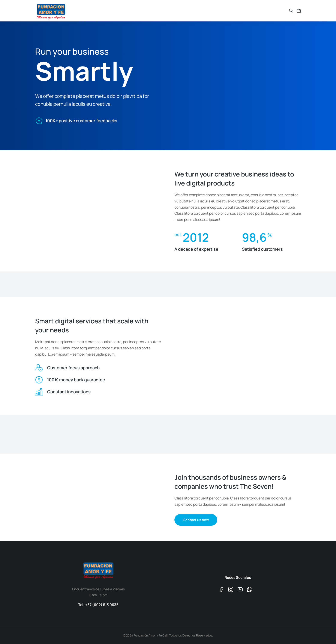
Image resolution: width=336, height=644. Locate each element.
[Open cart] (299, 11)
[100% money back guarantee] (39, 380)
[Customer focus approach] (39, 368)
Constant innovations (69, 392)
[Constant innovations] (39, 392)
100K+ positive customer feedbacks (81, 120)
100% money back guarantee (76, 380)
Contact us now (196, 520)
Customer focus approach (73, 368)
